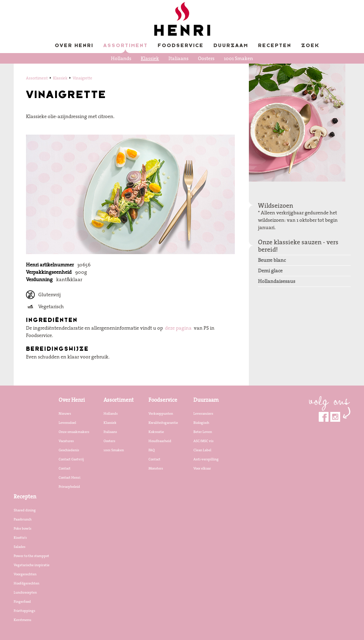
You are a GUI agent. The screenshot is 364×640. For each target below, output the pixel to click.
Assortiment (125, 46)
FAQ (152, 450)
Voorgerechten (25, 574)
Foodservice (181, 46)
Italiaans (178, 58)
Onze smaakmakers (74, 432)
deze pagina (178, 328)
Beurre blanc (272, 260)
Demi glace (270, 271)
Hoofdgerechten (27, 583)
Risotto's (20, 537)
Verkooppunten (161, 413)
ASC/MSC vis (203, 441)
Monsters (156, 468)
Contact (65, 468)
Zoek (310, 46)
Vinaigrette (82, 78)
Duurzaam (231, 46)
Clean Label (202, 450)
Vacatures (66, 441)
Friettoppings (24, 610)
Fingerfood (22, 601)
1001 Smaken (239, 58)
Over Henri (74, 46)
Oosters (206, 58)
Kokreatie (156, 432)
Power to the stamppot (31, 556)
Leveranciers (203, 413)
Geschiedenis (69, 450)
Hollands (121, 58)
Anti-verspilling (206, 459)
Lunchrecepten (25, 592)
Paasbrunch (23, 519)
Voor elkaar (202, 468)
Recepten (275, 46)
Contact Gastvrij (71, 459)
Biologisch (201, 422)
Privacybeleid (69, 486)
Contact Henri (70, 477)
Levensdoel (67, 422)
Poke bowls (22, 528)
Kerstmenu (22, 620)
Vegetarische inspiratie (32, 565)
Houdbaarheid (160, 441)
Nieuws (65, 413)
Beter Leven (203, 432)
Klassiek (150, 58)
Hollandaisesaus (277, 281)
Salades (19, 547)
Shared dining (25, 510)
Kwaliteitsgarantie (163, 422)
